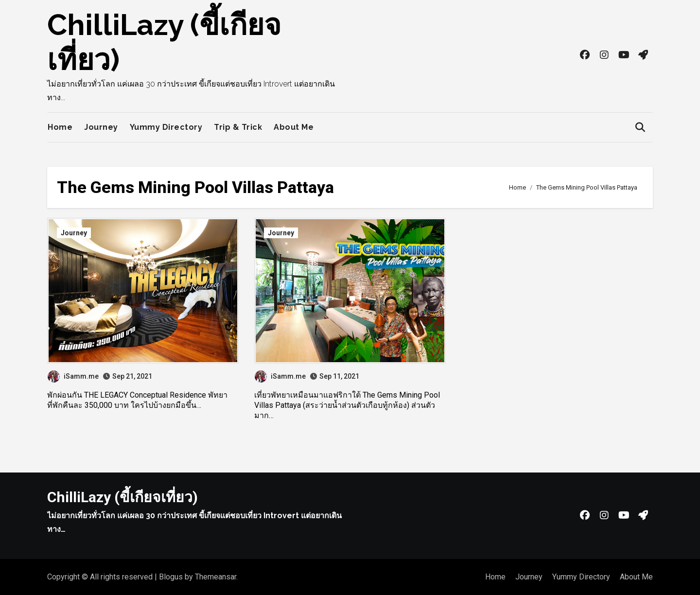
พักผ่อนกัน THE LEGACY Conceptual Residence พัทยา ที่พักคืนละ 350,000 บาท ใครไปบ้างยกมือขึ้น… (137, 400)
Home (60, 127)
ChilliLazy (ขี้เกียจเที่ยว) (122, 497)
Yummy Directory (166, 127)
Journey (101, 127)
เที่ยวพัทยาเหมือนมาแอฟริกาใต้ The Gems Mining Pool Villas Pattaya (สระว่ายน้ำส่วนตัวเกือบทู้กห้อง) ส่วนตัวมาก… (347, 405)
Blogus (171, 577)
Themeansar (216, 577)
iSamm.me (73, 376)
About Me (294, 127)
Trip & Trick (238, 127)
